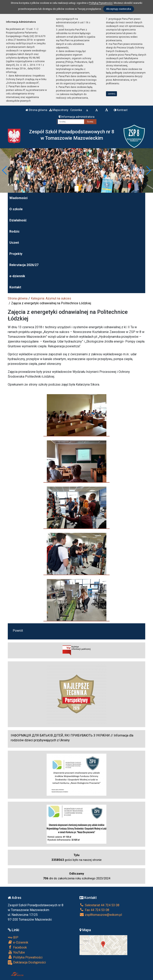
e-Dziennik (18, 942)
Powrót (18, 631)
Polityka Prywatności (25, 957)
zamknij (112, 94)
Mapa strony (59, 110)
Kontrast (121, 110)
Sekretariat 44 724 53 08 (99, 905)
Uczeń (14, 243)
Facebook (17, 947)
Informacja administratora (77, 117)
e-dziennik (17, 276)
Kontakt (15, 287)
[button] (5, 170)
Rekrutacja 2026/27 (24, 265)
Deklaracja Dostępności (27, 963)
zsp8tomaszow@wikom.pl (101, 915)
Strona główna (36, 110)
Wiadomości (18, 198)
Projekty (16, 254)
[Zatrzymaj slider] (76, 189)
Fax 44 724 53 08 (94, 910)
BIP (13, 937)
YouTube (16, 952)
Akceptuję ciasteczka (119, 9)
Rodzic (14, 231)
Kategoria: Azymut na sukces (51, 298)
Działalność (18, 220)
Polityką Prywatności (101, 3)
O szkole (16, 209)
